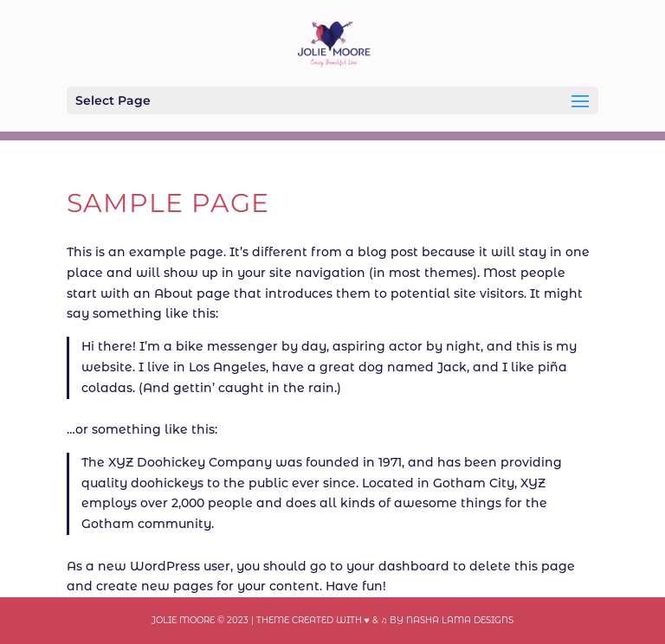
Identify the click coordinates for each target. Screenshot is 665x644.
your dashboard (398, 566)
